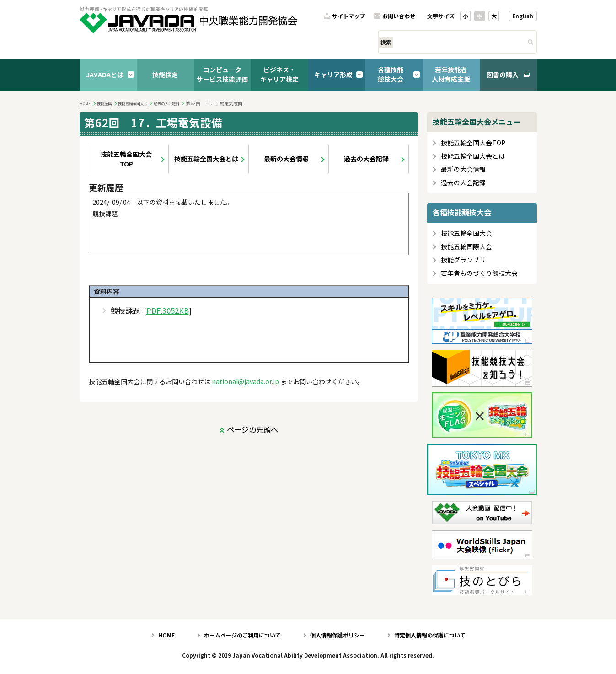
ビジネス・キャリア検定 (279, 74)
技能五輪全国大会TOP (126, 159)
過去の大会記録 (166, 103)
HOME (85, 103)
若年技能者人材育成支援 (451, 74)
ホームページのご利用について (242, 635)
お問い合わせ (399, 16)
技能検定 (165, 75)
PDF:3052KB (168, 311)
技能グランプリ (463, 260)
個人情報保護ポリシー (337, 635)
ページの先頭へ (252, 429)
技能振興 (104, 103)
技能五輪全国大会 (133, 103)
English (523, 16)
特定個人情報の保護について (430, 635)
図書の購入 (503, 75)
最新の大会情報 (286, 159)
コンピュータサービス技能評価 (222, 74)
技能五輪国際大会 (466, 247)
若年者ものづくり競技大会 (479, 273)
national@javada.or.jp (245, 381)
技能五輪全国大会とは (206, 159)
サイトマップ (348, 16)
